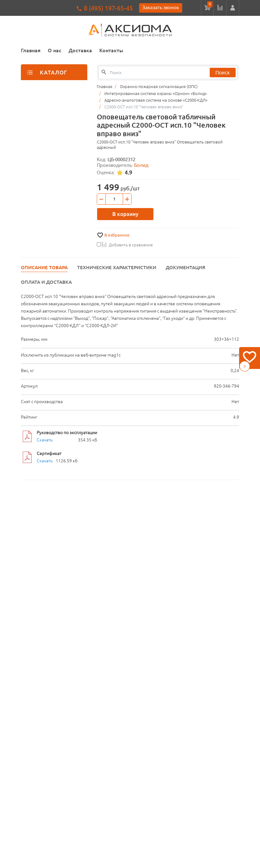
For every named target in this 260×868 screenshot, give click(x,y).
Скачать (45, 440)
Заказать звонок (161, 7)
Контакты (111, 50)
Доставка (80, 50)
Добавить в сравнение (125, 245)
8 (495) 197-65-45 (108, 8)
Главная (31, 50)
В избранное (117, 235)
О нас (55, 50)
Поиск (223, 73)
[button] (233, 8)
